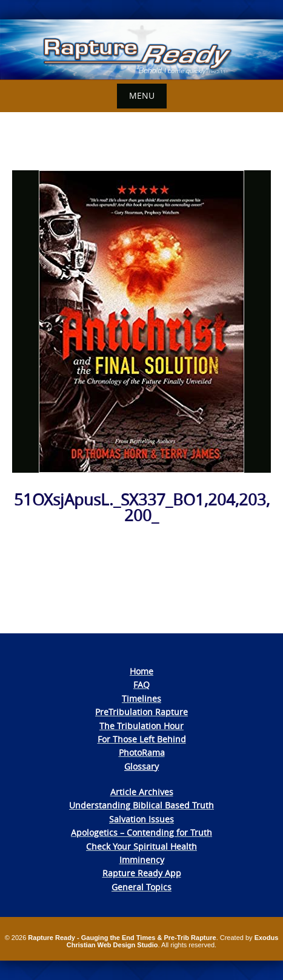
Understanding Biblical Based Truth (141, 805)
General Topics (141, 887)
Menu (142, 95)
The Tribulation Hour (141, 726)
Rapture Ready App (142, 873)
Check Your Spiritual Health (141, 846)
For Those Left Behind (142, 739)
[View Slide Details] (141, 50)
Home (141, 671)
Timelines (141, 698)
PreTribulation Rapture (141, 712)
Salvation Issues (141, 819)
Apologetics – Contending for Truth (141, 832)
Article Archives (142, 792)
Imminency (142, 860)
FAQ (141, 685)
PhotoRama (142, 752)
